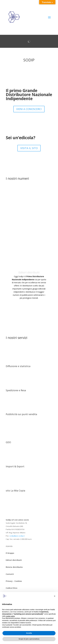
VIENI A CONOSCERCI (29, 109)
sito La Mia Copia (15, 491)
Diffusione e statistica (18, 366)
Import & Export (15, 466)
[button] (55, 596)
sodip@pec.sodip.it (17, 536)
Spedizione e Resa (16, 390)
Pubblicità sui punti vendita (21, 414)
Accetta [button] (29, 633)
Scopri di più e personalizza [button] (29, 639)
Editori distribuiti (29, 272)
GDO (8, 442)
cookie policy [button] (10, 616)
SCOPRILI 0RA (29, 305)
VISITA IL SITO (29, 148)
